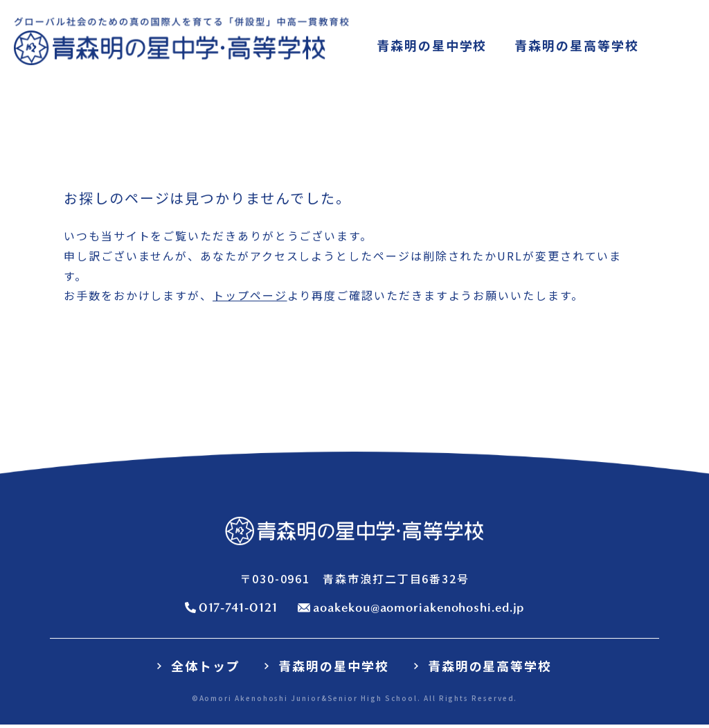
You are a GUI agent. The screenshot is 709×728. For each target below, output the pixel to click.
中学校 (432, 46)
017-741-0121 (238, 608)
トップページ (250, 296)
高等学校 (576, 46)
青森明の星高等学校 (490, 666)
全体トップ (206, 666)
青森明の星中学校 (333, 666)
